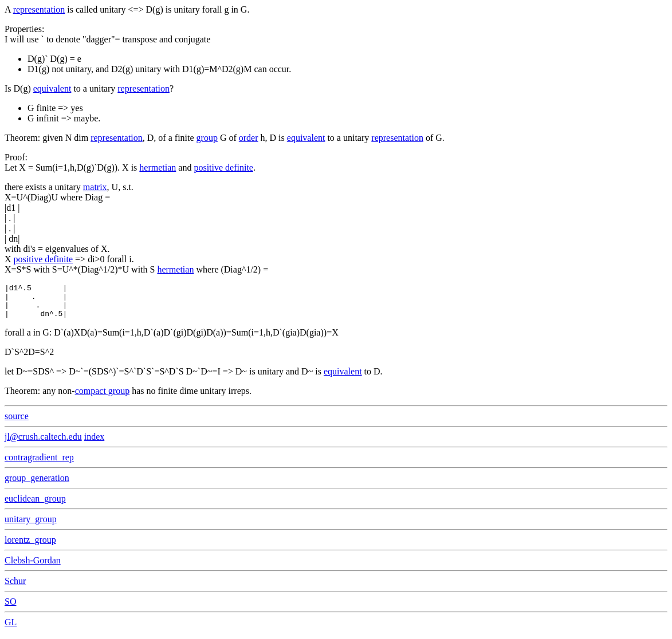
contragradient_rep (39, 464)
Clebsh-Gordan (33, 567)
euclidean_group (35, 505)
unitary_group (31, 526)
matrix (95, 187)
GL (11, 629)
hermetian (158, 167)
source (17, 423)
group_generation (37, 485)
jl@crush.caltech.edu (43, 443)
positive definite (223, 167)
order (249, 138)
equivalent (52, 88)
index (95, 443)
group (207, 138)
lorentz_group (30, 547)
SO (10, 608)
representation (39, 9)
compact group (103, 398)
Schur (15, 588)
